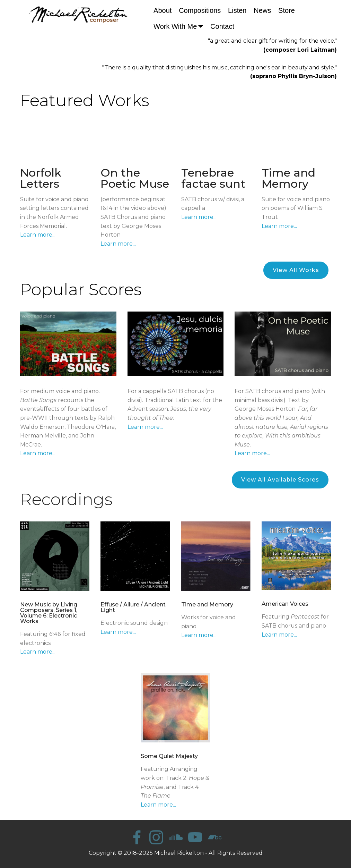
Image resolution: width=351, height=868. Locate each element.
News (262, 10)
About (163, 10)
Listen (237, 10)
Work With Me (175, 26)
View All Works (296, 270)
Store (287, 10)
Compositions (200, 10)
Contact (222, 26)
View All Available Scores (280, 480)
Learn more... (38, 235)
